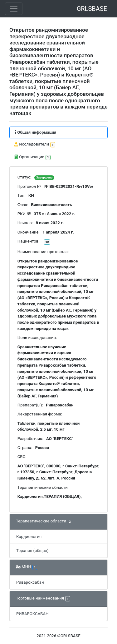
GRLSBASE (92, 9)
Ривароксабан (30, 582)
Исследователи (35, 145)
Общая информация (35, 132)
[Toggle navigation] (14, 9)
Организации (32, 157)
